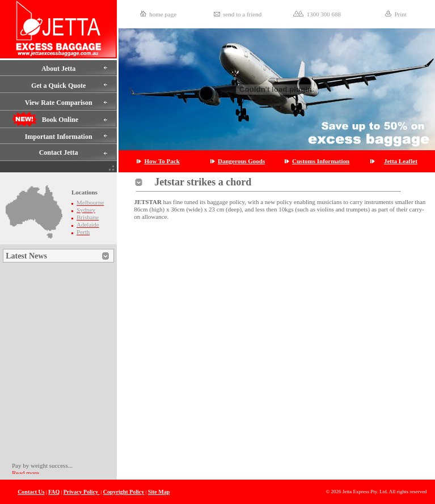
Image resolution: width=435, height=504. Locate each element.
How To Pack (162, 161)
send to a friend (242, 14)
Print (400, 14)
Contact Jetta (59, 153)
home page (163, 14)
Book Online (60, 120)
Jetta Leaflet (401, 161)
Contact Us (31, 492)
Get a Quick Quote (58, 86)
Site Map (159, 492)
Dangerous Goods (241, 161)
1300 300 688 (324, 14)
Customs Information (321, 161)
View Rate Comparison (59, 103)
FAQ (54, 492)
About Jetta (58, 69)
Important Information (59, 137)
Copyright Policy (124, 492)
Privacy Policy (82, 492)
